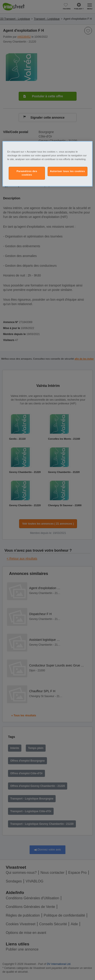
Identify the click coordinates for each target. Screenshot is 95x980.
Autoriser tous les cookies (68, 171)
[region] (48, 164)
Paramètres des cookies (27, 173)
